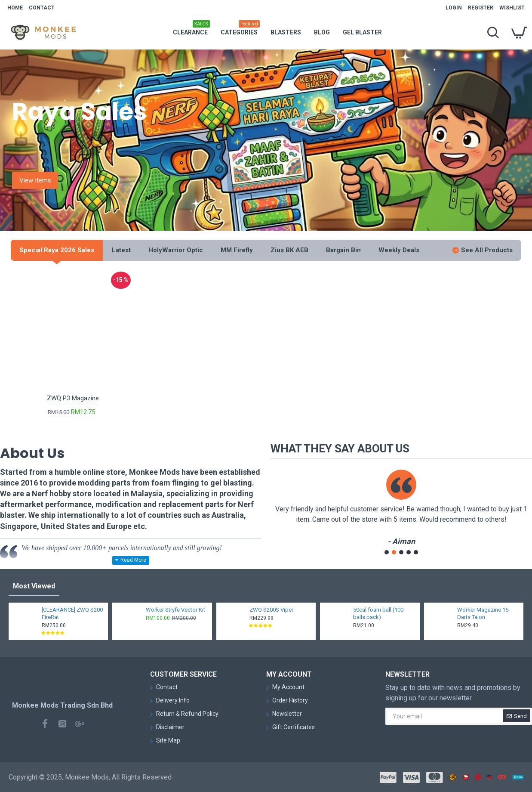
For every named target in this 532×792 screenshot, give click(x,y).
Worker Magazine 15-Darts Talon (484, 613)
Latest (121, 250)
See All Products (487, 250)
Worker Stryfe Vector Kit (175, 610)
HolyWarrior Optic (176, 250)
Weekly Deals (399, 250)
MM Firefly (237, 250)
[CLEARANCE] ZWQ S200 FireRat (72, 613)
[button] (387, 552)
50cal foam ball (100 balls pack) (378, 613)
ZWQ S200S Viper (271, 610)
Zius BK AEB (289, 250)
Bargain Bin (343, 250)
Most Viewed (34, 586)
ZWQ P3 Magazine (73, 398)
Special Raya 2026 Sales (57, 250)
